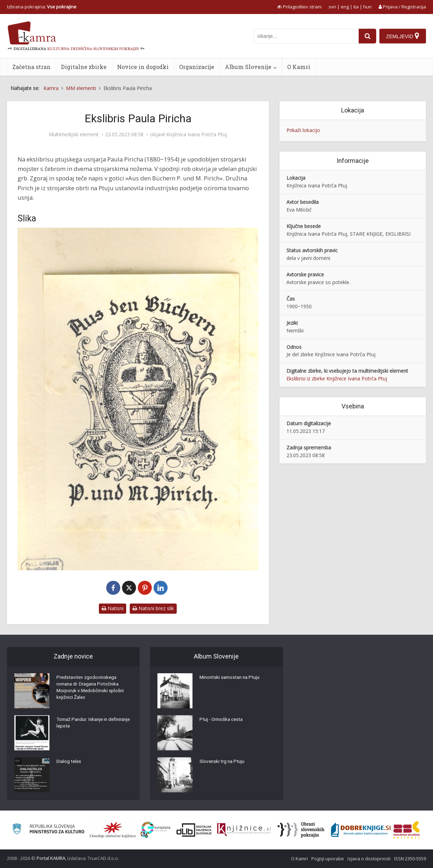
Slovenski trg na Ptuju (223, 763)
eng (345, 7)
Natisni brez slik (153, 608)
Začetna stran (31, 67)
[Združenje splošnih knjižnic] (407, 830)
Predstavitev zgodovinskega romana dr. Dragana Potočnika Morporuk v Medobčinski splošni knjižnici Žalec (92, 689)
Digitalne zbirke (84, 67)
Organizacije (197, 67)
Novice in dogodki (143, 67)
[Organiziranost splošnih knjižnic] (113, 830)
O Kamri (299, 67)
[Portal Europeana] (155, 830)
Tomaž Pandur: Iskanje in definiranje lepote (84, 724)
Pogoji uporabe (328, 859)
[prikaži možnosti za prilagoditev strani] (299, 7)
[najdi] (367, 36)
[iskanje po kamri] (305, 36)
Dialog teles (69, 763)
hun (367, 7)
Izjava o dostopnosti (369, 859)
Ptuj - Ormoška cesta (223, 721)
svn (332, 7)
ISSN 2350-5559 (410, 859)
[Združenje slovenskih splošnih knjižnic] (244, 830)
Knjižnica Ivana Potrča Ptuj (197, 135)
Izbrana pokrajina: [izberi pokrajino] (42, 7)
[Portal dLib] (194, 830)
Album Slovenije (248, 67)
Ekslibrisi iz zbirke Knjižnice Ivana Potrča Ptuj (337, 378)
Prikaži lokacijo (303, 130)
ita (356, 7)
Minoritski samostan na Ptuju (232, 678)
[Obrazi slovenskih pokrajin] (301, 830)
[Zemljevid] (402, 36)
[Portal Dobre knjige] (361, 830)
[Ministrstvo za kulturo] (48, 830)
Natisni (113, 608)
